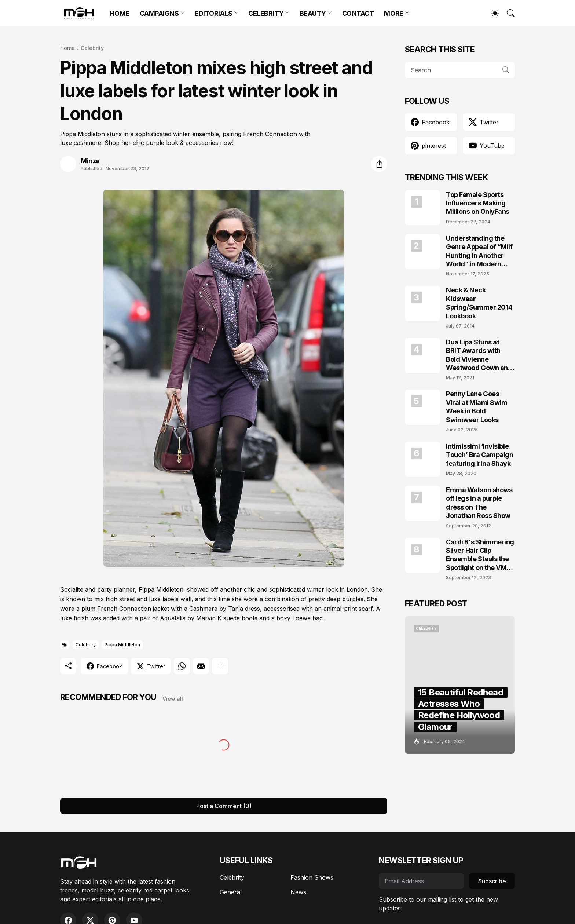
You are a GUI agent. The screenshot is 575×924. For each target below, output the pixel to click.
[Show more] (220, 666)
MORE (393, 13)
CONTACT (358, 13)
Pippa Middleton (122, 645)
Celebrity (92, 48)
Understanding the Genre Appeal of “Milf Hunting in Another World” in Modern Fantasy (479, 251)
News (298, 892)
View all (173, 699)
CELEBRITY (266, 13)
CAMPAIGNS (159, 13)
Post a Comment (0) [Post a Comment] (224, 806)
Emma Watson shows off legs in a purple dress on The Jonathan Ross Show (479, 503)
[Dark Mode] (491, 13)
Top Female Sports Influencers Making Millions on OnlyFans (478, 203)
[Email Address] (421, 881)
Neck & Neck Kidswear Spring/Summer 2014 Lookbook (479, 303)
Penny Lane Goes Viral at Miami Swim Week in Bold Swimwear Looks (477, 407)
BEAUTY (313, 13)
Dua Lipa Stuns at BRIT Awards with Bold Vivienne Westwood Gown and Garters (479, 355)
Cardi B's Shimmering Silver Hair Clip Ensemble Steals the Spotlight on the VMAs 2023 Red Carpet (480, 555)
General (231, 892)
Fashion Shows (312, 877)
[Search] (508, 13)
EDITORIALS (214, 13)
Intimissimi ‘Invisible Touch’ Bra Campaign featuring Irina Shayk (479, 455)
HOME (119, 13)
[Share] (379, 164)
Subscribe (492, 881)
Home (67, 48)
